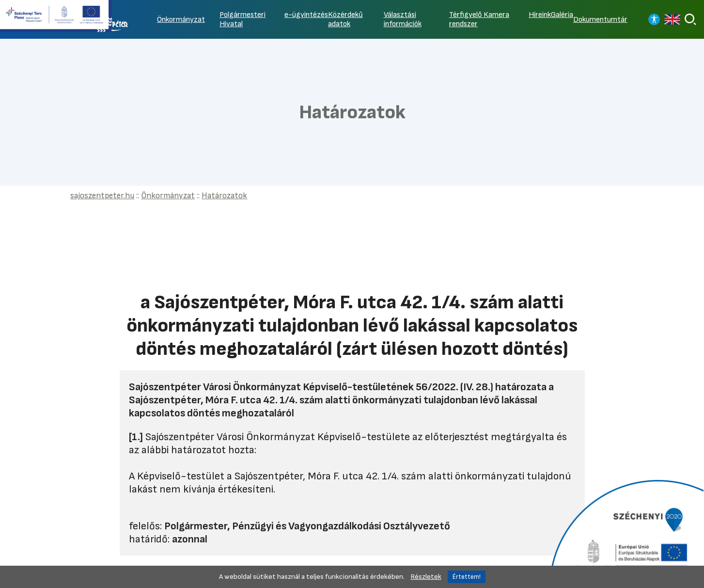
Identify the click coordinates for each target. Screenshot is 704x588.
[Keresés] (690, 19)
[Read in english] (672, 19)
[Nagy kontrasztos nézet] (654, 19)
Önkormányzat (181, 20)
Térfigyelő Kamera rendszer (479, 19)
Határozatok (224, 196)
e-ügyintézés (306, 15)
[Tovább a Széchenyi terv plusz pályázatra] (56, 17)
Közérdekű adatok (345, 19)
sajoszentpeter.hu (102, 196)
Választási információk (403, 19)
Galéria (562, 15)
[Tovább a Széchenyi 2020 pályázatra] (625, 533)
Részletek (426, 577)
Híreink (540, 15)
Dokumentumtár (600, 20)
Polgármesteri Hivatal (242, 19)
